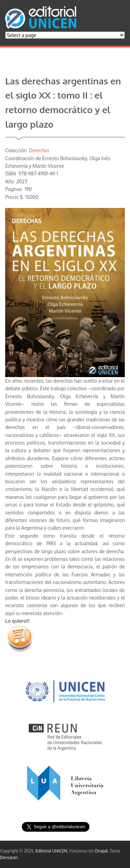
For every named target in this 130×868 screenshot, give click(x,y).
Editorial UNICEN (52, 851)
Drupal (102, 851)
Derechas (39, 150)
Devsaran (9, 857)
